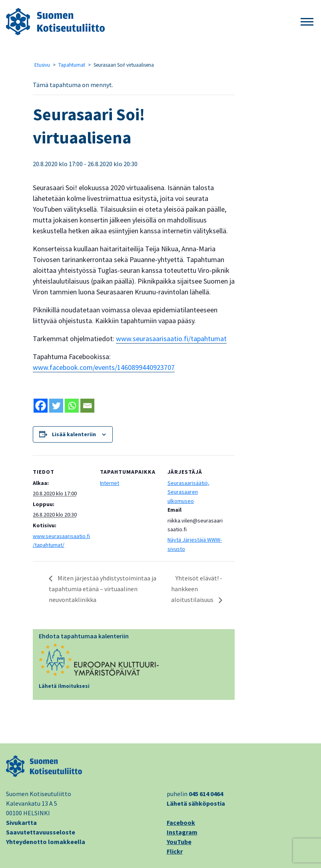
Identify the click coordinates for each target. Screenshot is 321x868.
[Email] (87, 406)
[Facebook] (41, 406)
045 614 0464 (206, 794)
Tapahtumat (72, 65)
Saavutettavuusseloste (41, 832)
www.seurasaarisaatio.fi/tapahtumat (171, 339)
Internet (110, 483)
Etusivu (42, 65)
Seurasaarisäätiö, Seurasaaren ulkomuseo (188, 492)
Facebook (181, 822)
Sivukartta (21, 822)
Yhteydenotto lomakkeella (46, 842)
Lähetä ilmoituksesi (64, 686)
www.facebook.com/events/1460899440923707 (104, 367)
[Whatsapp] (72, 406)
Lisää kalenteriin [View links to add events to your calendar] (74, 434)
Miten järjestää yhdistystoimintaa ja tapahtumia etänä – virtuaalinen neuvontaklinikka (103, 589)
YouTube (179, 842)
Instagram (182, 832)
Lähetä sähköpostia (196, 803)
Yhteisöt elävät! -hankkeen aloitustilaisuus (197, 589)
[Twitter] (56, 406)
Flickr (175, 851)
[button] (307, 22)
